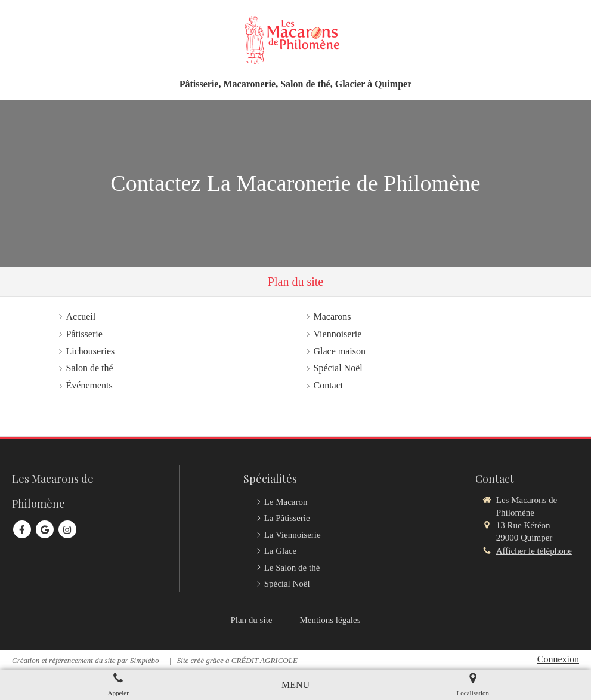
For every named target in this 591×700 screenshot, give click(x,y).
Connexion (558, 659)
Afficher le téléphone (534, 551)
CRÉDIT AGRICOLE (264, 660)
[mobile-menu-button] (295, 685)
